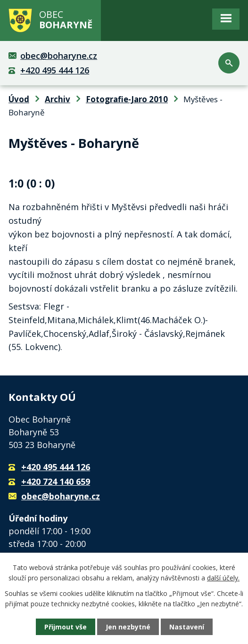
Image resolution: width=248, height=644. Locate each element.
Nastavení (187, 627)
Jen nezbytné (128, 627)
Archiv (58, 99)
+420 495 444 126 (55, 70)
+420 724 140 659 (56, 481)
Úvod (19, 99)
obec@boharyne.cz (59, 56)
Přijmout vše (66, 627)
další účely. (223, 578)
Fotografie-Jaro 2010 (127, 99)
